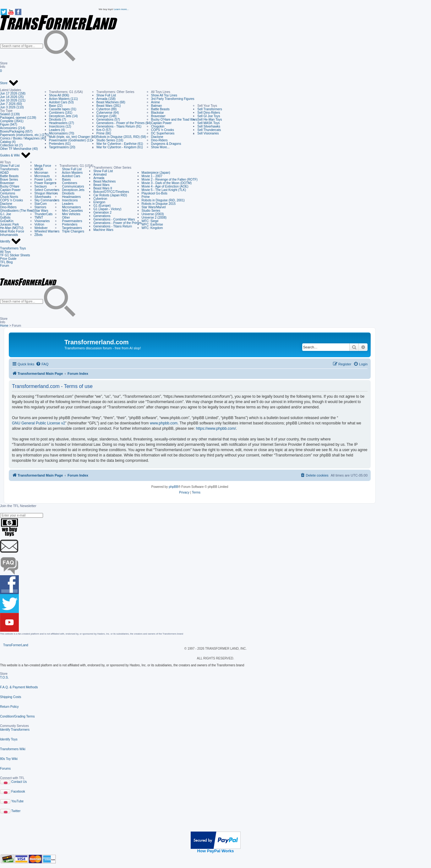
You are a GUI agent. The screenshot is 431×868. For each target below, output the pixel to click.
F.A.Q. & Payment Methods (19, 687)
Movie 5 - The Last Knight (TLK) (164, 190)
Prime (146, 197)
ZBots (39, 235)
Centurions (8, 193)
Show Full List (106, 95)
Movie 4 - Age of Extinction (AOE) (165, 186)
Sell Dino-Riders (209, 113)
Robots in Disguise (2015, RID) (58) (121, 137)
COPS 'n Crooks (163, 130)
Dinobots (67, 193)
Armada (99, 178)
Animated (100, 175)
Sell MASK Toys (208, 123)
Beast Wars (101, 185)
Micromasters (70, 207)
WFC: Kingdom (152, 228)
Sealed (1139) (10, 114)
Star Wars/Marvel (154, 207)
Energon (99, 202)
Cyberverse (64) (108, 113)
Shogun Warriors (46, 193)
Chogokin (158, 126)
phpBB (173, 487)
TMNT (39, 218)
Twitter (16, 811)
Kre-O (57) (104, 130)
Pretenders (68, 224)
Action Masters (71, 173)
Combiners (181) (61, 113)
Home (4, 326)
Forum (5, 266)
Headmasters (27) (62, 123)
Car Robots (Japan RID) (110, 195)
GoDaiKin (7, 221)
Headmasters (70, 197)
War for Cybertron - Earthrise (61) (120, 144)
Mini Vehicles (70, 214)
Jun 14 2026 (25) (12, 97)
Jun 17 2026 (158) (13, 93)
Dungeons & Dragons (166, 144)
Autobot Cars (70, 176)
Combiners (68, 183)
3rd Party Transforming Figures (173, 99)
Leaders (66, 204)
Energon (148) (106, 116)
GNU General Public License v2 (38, 423)
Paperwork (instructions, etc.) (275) (25, 135)
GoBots (5, 218)
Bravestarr (158, 116)
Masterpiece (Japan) (156, 173)
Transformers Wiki (13, 749)
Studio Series (151, 211)
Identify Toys (9, 739)
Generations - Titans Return (113, 226)
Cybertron (100, 199)
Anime (155, 102)
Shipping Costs (11, 697)
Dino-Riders (159, 140)
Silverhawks (43, 197)
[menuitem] (42, 364)
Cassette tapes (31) (63, 109)
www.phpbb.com (164, 423)
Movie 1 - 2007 (152, 176)
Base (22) (56, 106)
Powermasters (71, 221)
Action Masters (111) (63, 99)
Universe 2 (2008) (154, 218)
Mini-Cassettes (71, 211)
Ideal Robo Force (12, 231)
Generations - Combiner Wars (114, 219)
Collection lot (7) (11, 145)
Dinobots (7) (57, 120)
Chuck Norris (9, 197)
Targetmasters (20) (62, 147)
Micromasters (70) (62, 133)
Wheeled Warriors (47, 231)
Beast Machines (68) (111, 102)
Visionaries (42, 221)
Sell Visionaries (208, 133)
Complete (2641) (12, 121)
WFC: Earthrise (152, 224)
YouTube (17, 801)
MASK (39, 169)
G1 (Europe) (102, 206)
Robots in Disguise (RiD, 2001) (163, 200)
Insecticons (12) (60, 126)
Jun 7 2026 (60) (11, 104)
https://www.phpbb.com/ (216, 429)
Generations (102, 216)
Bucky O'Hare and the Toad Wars (174, 120)
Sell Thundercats (209, 130)
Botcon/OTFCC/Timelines (111, 192)
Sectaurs (41, 186)
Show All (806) (59, 95)
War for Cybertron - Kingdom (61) (120, 147)
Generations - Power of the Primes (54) (124, 123)
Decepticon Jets (72, 190)
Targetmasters (71, 228)
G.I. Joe (5, 214)
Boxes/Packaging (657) (16, 131)
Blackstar (158, 113)
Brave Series (9, 180)
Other (65, 218)
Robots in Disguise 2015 (159, 204)
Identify (11, 242)
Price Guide (8, 259)
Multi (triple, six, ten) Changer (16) (73, 137)
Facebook (18, 792)
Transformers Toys (13, 248)
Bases (65, 180)
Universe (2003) (153, 214)
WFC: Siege (150, 221)
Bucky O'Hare (10, 186)
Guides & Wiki (15, 156)
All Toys (5, 252)
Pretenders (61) (60, 144)
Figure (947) (8, 125)
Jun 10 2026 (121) (13, 100)
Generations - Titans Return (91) (119, 126)
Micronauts (42, 176)
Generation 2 (102, 213)
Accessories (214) (13, 128)
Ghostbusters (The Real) (17, 211)
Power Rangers (45, 183)
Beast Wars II (103, 188)
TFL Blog (6, 262)
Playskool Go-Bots (155, 193)
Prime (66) (104, 133)
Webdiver (41, 228)
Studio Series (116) (110, 140)
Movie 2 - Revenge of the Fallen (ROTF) (170, 180)
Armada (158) (106, 99)
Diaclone (157, 137)
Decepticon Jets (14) (63, 116)
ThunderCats (44, 214)
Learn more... (121, 9)
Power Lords (43, 180)
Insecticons (68, 200)
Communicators (72, 186)
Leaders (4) (57, 130)
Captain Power (161, 123)
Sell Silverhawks (209, 126)
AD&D (4, 173)
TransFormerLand (16, 645)
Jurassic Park (9, 224)
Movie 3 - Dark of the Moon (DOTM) (167, 183)
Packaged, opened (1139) (18, 118)
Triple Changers (72, 231)
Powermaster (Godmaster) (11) (71, 140)
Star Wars (41, 211)
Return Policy (9, 707)
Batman (156, 106)
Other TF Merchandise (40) (19, 149)
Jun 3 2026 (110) (12, 107)
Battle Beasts (160, 109)
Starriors (41, 207)
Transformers (9, 169)
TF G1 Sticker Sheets (15, 255)
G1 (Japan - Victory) (107, 209)
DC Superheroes (163, 133)
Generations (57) (108, 120)
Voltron (39, 224)
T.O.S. (4, 677)
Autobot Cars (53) (61, 102)
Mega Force (43, 166)
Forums (5, 769)
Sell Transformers (210, 109)
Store (9, 83)
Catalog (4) (8, 142)
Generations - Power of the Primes (117, 223)
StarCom (41, 204)
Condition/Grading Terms (17, 716)
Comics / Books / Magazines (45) (23, 138)
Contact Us (19, 782)
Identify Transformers (15, 730)
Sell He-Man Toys (210, 120)
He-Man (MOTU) (12, 228)
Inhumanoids (9, 235)
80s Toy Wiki (9, 759)
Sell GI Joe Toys (209, 116)
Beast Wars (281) (109, 106)
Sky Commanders (47, 200)
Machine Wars (103, 230)
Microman (41, 173)
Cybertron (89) (106, 109)
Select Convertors (47, 190)
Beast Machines (104, 181)
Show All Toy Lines (164, 95)
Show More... (160, 147)
